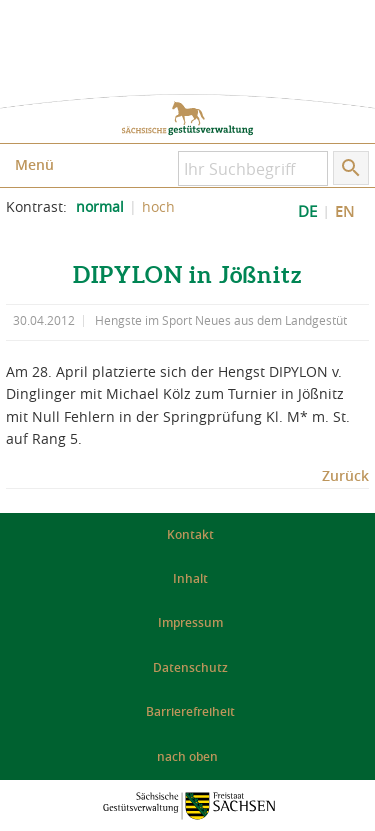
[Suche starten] (351, 168)
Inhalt (190, 578)
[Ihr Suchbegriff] (253, 168)
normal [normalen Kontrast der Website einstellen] (100, 207)
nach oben (187, 756)
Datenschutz (190, 667)
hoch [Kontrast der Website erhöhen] (158, 207)
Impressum (190, 622)
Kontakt (190, 534)
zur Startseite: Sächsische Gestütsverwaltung (187, 118)
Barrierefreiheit (190, 711)
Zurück (345, 475)
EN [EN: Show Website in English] (345, 211)
